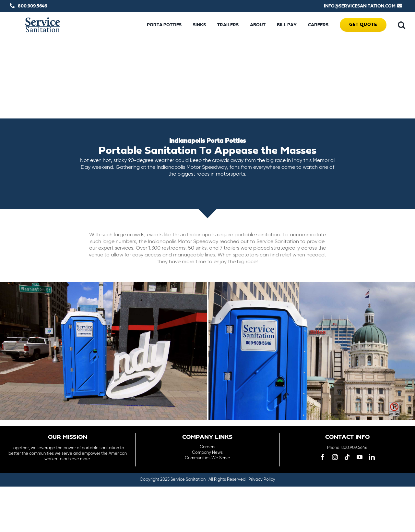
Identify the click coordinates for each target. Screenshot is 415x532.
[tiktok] (347, 457)
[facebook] (323, 457)
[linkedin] (372, 457)
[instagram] (335, 457)
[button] (402, 25)
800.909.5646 (32, 6)
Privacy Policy (262, 480)
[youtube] (360, 457)
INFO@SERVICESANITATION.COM (360, 6)
